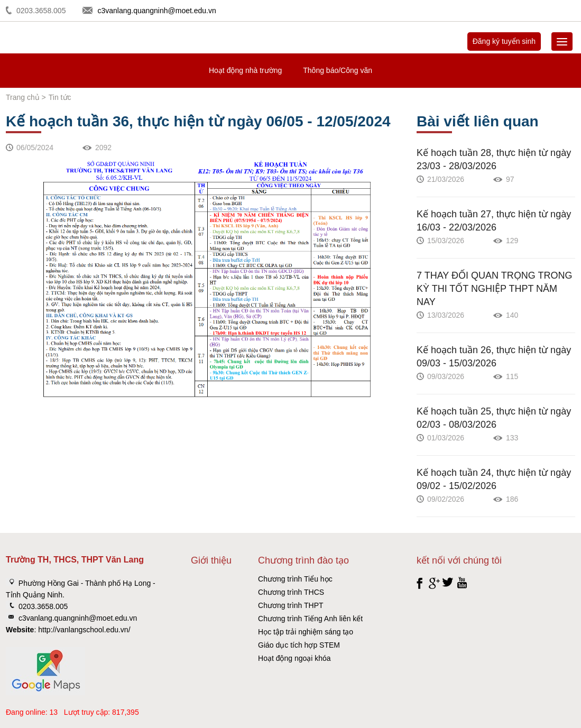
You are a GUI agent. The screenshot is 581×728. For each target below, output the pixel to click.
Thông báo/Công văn (338, 70)
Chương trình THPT (291, 605)
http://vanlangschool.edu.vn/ (84, 630)
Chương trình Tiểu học (295, 579)
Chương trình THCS (291, 592)
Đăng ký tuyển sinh (504, 41)
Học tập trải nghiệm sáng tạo (306, 632)
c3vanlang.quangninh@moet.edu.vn (156, 11)
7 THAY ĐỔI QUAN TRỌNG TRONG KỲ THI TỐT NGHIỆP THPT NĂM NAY (494, 289)
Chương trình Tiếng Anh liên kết (310, 619)
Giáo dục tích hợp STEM (299, 645)
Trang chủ (23, 97)
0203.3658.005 (41, 11)
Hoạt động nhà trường (245, 70)
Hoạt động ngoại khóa (294, 658)
